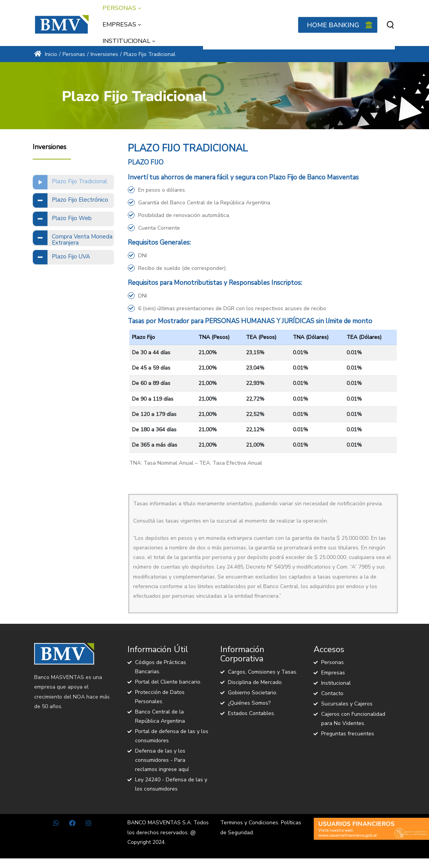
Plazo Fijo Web (72, 218)
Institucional (336, 683)
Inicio (46, 54)
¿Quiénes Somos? (249, 703)
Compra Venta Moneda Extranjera (82, 240)
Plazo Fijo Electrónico (80, 200)
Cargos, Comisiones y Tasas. (263, 672)
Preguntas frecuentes (348, 734)
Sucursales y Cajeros (347, 704)
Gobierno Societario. (253, 693)
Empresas (333, 673)
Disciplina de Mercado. (255, 682)
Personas (332, 662)
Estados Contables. (252, 713)
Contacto (332, 693)
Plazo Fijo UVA (71, 256)
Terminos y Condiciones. (250, 823)
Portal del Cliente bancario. (168, 682)
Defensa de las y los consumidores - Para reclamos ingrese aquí (162, 760)
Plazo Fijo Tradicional (79, 181)
